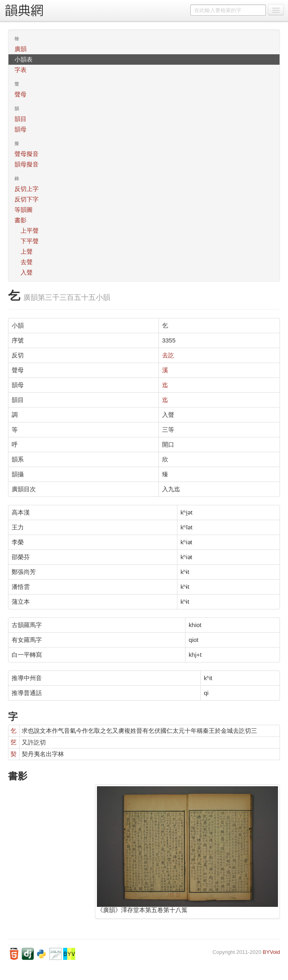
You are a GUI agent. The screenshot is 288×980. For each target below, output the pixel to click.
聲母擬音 (27, 154)
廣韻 (21, 49)
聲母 (21, 94)
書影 (21, 220)
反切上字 (27, 189)
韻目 (21, 119)
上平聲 (30, 231)
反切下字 (27, 199)
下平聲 (30, 241)
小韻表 (24, 59)
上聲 (27, 251)
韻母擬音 (27, 164)
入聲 (27, 272)
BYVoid (271, 952)
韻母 (21, 129)
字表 (21, 70)
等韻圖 (24, 210)
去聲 (27, 262)
